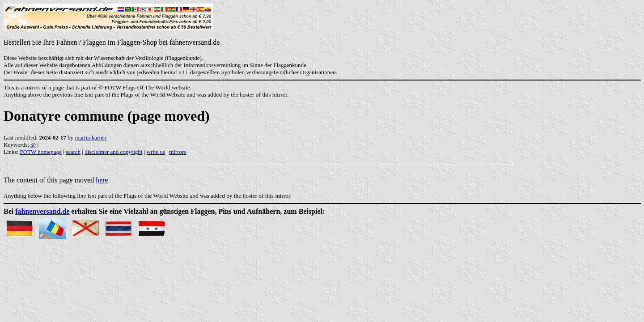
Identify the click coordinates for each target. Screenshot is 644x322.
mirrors (178, 152)
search (73, 152)
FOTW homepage (40, 152)
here (102, 180)
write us (156, 152)
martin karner (91, 138)
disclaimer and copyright (113, 152)
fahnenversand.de (42, 211)
